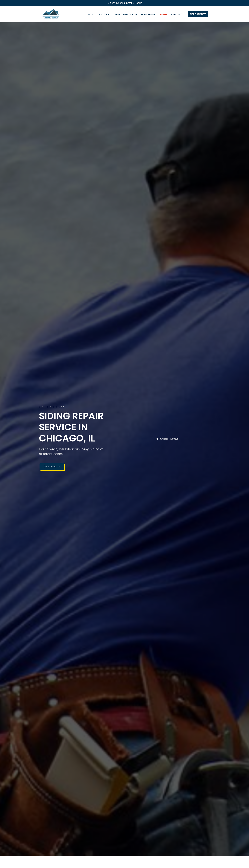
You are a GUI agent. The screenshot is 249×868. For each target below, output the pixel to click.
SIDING (163, 14)
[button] (110, 14)
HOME (91, 14)
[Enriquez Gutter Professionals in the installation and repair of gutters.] (51, 14)
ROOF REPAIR (148, 14)
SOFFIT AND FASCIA (126, 14)
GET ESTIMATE (198, 14)
